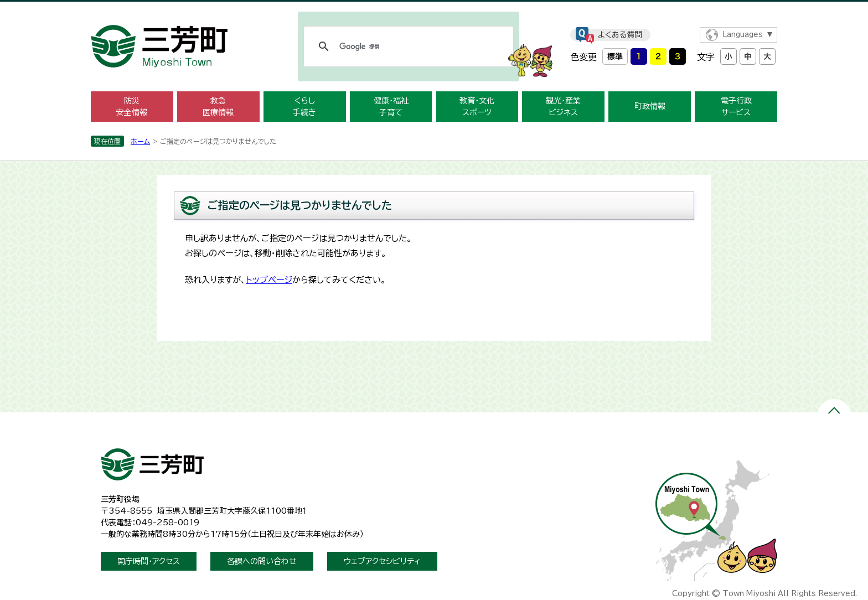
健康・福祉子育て (391, 107)
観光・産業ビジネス (563, 107)
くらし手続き (304, 107)
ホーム (140, 141)
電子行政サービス (736, 107)
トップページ (269, 280)
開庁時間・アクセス (149, 561)
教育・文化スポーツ (477, 107)
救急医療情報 (218, 107)
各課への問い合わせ (262, 561)
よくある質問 (620, 35)
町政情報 (650, 106)
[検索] (407, 46)
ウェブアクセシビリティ (382, 561)
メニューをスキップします (434, 7)
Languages (743, 35)
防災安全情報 (132, 107)
